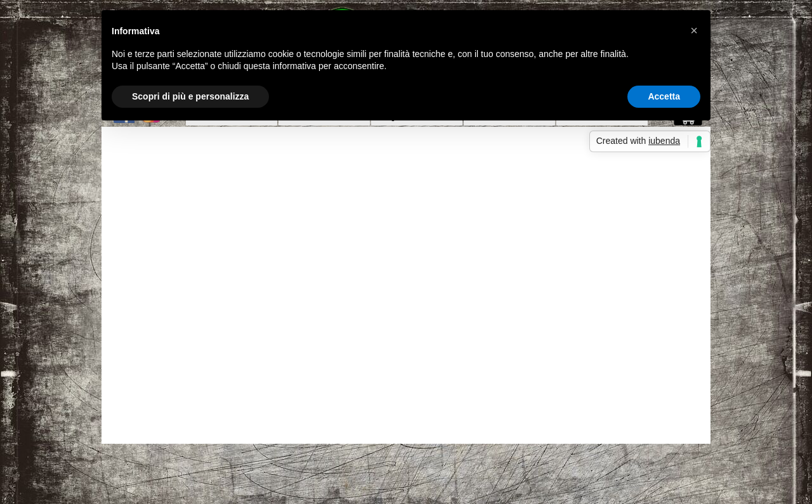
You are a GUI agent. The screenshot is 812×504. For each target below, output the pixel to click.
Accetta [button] (664, 96)
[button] (694, 30)
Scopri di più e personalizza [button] (190, 96)
